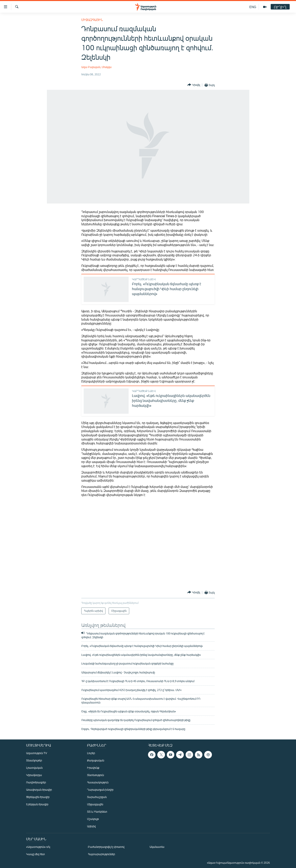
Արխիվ (91, 826)
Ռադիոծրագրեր (36, 782)
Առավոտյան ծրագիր (39, 790)
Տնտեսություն (95, 775)
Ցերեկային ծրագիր (38, 797)
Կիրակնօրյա (34, 775)
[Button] (194, 85)
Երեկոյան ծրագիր (37, 804)
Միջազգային (92, 20)
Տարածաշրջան (97, 797)
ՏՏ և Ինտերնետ (97, 812)
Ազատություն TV (37, 753)
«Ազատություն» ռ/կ (38, 847)
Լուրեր (91, 753)
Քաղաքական (96, 760)
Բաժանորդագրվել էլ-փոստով (106, 847)
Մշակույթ (93, 819)
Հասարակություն (98, 782)
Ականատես (157, 847)
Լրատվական (34, 768)
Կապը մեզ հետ (36, 854)
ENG (253, 7)
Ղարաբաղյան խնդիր (100, 790)
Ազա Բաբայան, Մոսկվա (96, 67)
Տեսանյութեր (34, 760)
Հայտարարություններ (101, 854)
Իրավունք (93, 768)
